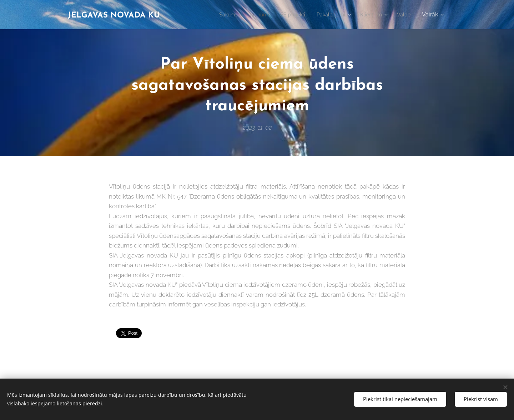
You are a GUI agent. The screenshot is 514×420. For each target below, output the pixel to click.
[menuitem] (215, 15)
